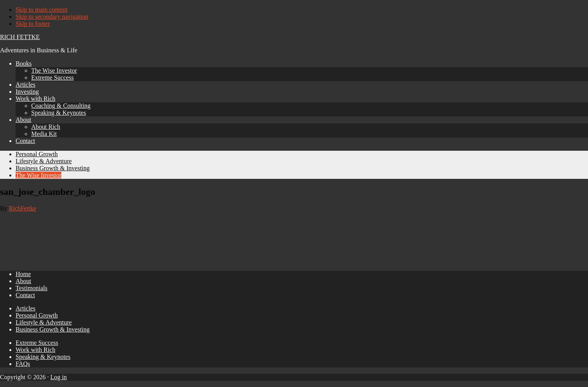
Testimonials (32, 288)
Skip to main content (42, 10)
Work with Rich (36, 350)
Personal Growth (37, 315)
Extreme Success (37, 343)
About (23, 281)
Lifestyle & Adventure (44, 322)
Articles (26, 308)
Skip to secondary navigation (52, 17)
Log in (59, 377)
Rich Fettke (20, 37)
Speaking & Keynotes (43, 357)
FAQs (23, 364)
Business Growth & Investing (53, 329)
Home (23, 274)
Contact (25, 295)
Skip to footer (33, 24)
